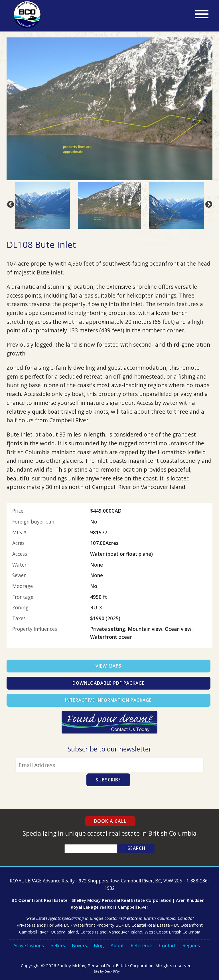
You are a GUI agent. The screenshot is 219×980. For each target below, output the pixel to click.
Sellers (58, 945)
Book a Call (110, 821)
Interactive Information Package (108, 700)
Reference (141, 945)
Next (208, 203)
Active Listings (29, 945)
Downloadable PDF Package (109, 683)
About (117, 945)
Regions (191, 945)
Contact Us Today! (109, 722)
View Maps (109, 666)
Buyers (79, 945)
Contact (167, 945)
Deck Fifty (112, 971)
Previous (9, 203)
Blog (99, 945)
